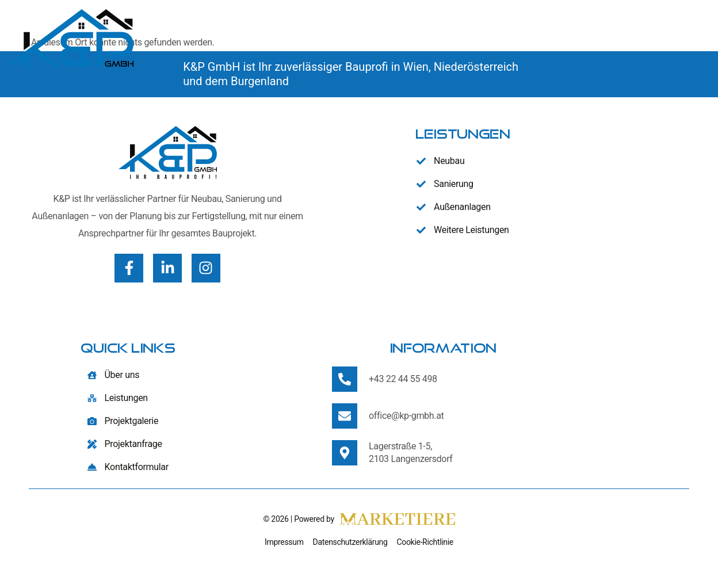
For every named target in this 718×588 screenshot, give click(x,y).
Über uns (448, 37)
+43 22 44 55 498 (403, 379)
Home (394, 38)
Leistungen (526, 38)
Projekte (612, 38)
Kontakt (681, 38)
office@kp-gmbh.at (406, 416)
